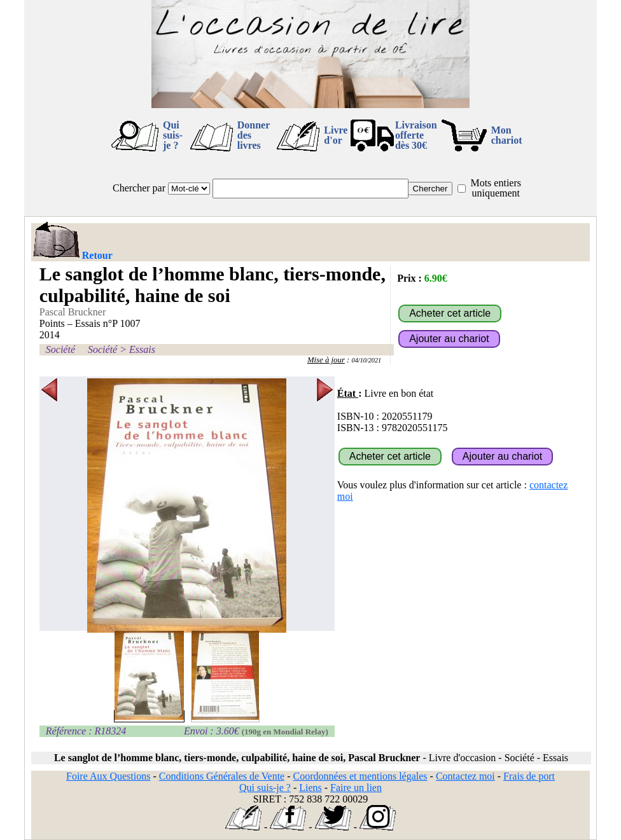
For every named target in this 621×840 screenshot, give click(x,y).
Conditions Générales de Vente (222, 776)
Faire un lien (356, 788)
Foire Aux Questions (108, 776)
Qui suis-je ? (173, 135)
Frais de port (529, 776)
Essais (142, 349)
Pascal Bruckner (73, 312)
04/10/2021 (367, 360)
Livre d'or (336, 135)
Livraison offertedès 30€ (416, 135)
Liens (310, 788)
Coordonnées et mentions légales (360, 776)
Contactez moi (465, 776)
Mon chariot (507, 135)
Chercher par (139, 188)
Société (60, 349)
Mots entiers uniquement (496, 188)
